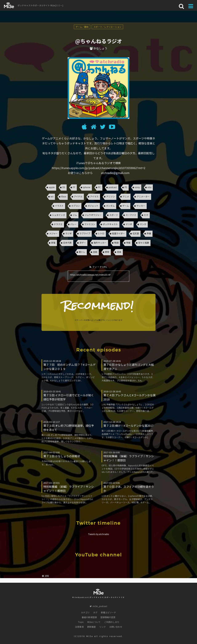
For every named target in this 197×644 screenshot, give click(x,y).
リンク (103, 627)
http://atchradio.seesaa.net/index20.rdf (98, 276)
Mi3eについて (94, 622)
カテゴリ (85, 612)
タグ (95, 612)
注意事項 (79, 627)
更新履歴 (91, 627)
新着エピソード (109, 612)
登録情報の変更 (108, 617)
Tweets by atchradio (98, 534)
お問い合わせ (116, 627)
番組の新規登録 (89, 617)
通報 (45, 576)
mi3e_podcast (98, 606)
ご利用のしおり (112, 622)
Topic (81, 622)
